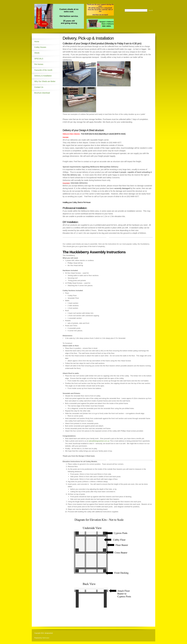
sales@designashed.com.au (99, 441)
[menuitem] (46, 41)
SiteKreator (46, 638)
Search (151, 10)
